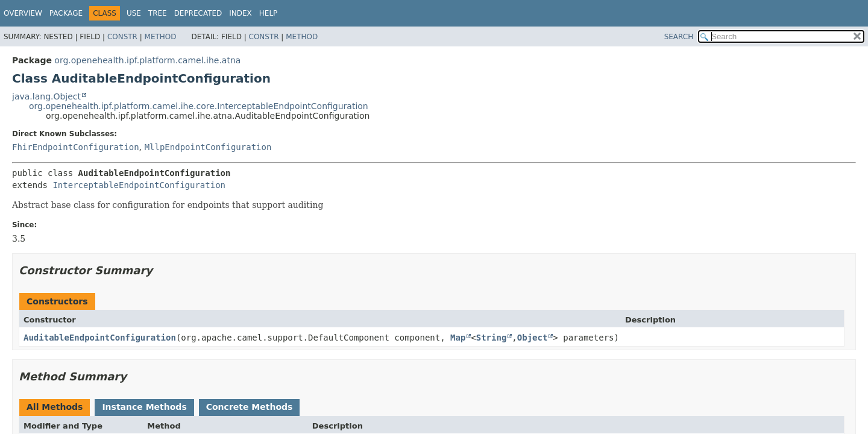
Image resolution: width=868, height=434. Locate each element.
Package (66, 13)
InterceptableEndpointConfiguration (139, 185)
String (492, 338)
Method (161, 37)
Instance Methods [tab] (144, 407)
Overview (23, 13)
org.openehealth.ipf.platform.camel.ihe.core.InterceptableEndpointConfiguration (199, 106)
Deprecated (198, 13)
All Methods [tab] (55, 407)
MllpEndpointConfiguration (208, 147)
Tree (158, 13)
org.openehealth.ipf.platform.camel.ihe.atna (147, 60)
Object (533, 338)
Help (269, 13)
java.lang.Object (46, 96)
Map (458, 338)
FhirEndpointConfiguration (76, 147)
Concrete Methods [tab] (250, 407)
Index (241, 13)
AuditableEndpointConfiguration (100, 338)
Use (134, 13)
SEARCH (679, 37)
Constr (122, 37)
